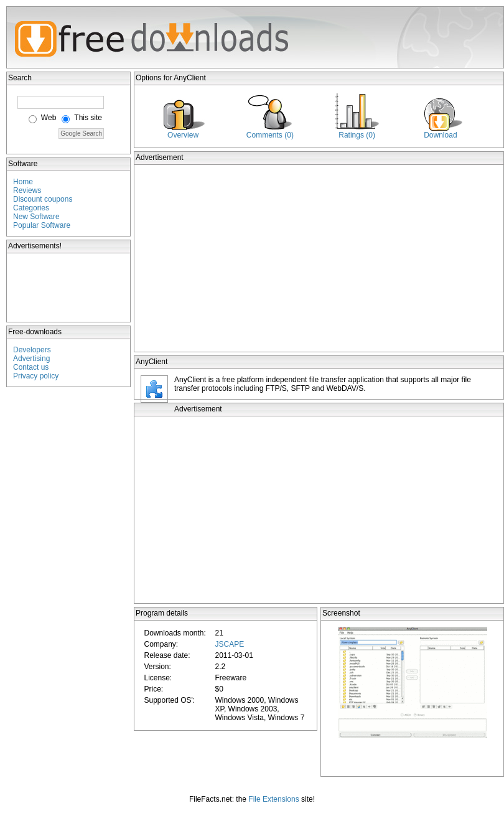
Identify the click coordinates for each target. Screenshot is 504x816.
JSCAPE (229, 644)
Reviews (27, 190)
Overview (183, 135)
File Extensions (273, 799)
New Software (36, 217)
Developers (32, 350)
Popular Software (42, 225)
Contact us (31, 367)
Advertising (31, 359)
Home (23, 182)
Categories (31, 208)
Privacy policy (36, 376)
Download (440, 135)
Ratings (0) (357, 135)
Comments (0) (270, 135)
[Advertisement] (69, 288)
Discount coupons (43, 199)
